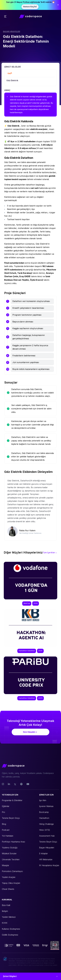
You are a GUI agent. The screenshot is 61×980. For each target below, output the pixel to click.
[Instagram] (4, 784)
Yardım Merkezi (9, 917)
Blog (4, 824)
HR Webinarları (46, 859)
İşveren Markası (46, 806)
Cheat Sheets (8, 889)
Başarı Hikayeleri (47, 848)
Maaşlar (5, 865)
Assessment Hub (47, 836)
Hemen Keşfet (30, 7)
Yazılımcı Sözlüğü (10, 848)
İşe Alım (43, 800)
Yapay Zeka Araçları (11, 883)
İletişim (5, 911)
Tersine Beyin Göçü (11, 818)
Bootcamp (44, 812)
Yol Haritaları (8, 836)
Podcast (6, 830)
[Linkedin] (9, 784)
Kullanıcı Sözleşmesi (11, 929)
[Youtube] (28, 784)
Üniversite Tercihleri (11, 859)
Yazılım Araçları (9, 877)
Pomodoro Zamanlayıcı (12, 871)
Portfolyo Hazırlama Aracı (13, 842)
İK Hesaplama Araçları (49, 865)
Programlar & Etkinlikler (12, 800)
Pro (3, 812)
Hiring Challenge (46, 824)
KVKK (5, 923)
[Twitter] (15, 784)
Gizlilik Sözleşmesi (10, 935)
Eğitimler (6, 806)
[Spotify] (21, 784)
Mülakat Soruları (9, 853)
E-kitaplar (43, 853)
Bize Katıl (6, 905)
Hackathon (44, 818)
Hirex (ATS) (44, 830)
